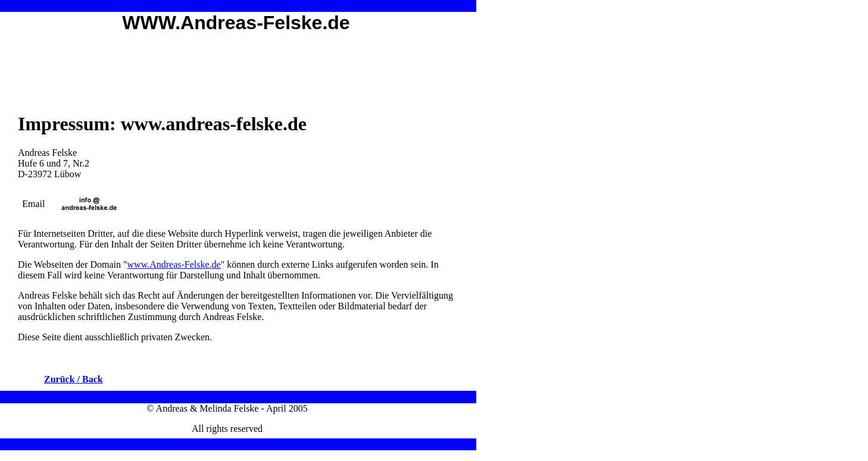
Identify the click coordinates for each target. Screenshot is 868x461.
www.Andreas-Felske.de (174, 264)
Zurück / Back (74, 379)
